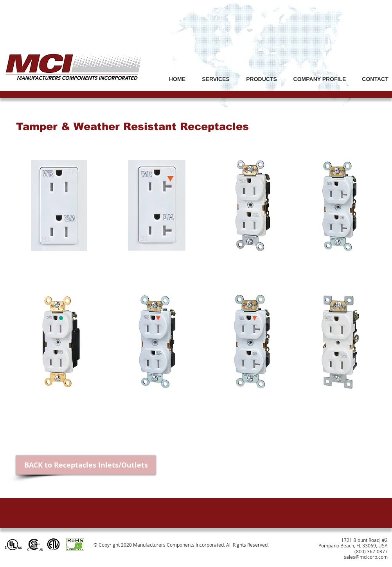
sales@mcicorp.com (366, 557)
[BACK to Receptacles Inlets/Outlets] (86, 465)
